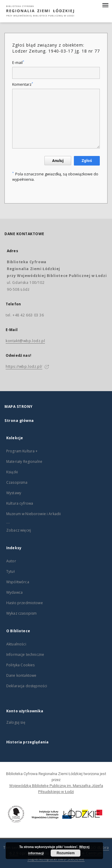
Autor (11, 561)
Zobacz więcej (19, 530)
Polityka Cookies (20, 665)
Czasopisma (17, 482)
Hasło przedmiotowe (25, 603)
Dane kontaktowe (21, 675)
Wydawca (14, 592)
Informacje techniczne (25, 655)
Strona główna (19, 421)
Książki (12, 472)
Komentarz (23, 84)
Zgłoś (87, 161)
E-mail (18, 63)
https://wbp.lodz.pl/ (24, 366)
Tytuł (10, 571)
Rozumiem (66, 853)
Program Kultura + (22, 451)
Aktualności (16, 644)
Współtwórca (18, 582)
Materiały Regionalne (24, 461)
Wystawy (14, 493)
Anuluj (58, 161)
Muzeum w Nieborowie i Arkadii (34, 514)
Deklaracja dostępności (27, 686)
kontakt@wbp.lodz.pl (25, 341)
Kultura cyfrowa (20, 503)
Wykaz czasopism (21, 613)
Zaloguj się (16, 722)
